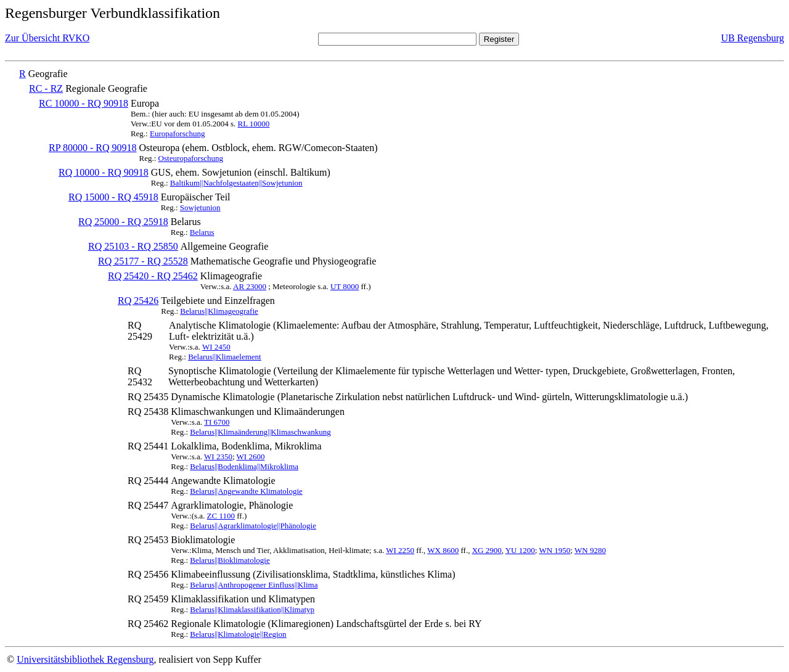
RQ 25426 (138, 301)
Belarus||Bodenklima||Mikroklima (244, 466)
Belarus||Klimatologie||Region (238, 634)
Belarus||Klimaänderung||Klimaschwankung (260, 432)
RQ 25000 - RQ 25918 (123, 222)
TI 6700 (217, 422)
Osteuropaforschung (191, 158)
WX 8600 (443, 550)
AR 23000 (250, 286)
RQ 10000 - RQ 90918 (104, 172)
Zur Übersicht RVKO (47, 38)
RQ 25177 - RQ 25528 (143, 261)
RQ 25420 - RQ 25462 (153, 276)
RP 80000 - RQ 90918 (93, 148)
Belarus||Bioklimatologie (230, 560)
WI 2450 (216, 347)
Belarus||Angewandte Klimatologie (246, 491)
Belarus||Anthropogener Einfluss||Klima (254, 585)
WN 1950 (554, 550)
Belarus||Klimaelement (225, 357)
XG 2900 (487, 550)
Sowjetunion (200, 207)
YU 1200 (520, 550)
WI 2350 (218, 457)
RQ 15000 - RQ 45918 (113, 197)
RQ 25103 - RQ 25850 (133, 246)
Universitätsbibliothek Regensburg (85, 659)
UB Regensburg (753, 38)
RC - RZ (46, 88)
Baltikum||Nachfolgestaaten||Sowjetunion (236, 183)
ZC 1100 (221, 516)
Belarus (202, 232)
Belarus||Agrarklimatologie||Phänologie (253, 526)
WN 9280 (590, 550)
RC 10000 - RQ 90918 (84, 103)
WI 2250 (400, 550)
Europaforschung (178, 133)
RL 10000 (253, 124)
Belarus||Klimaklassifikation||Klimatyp (252, 609)
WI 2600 (251, 457)
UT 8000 (345, 286)
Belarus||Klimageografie (219, 311)
